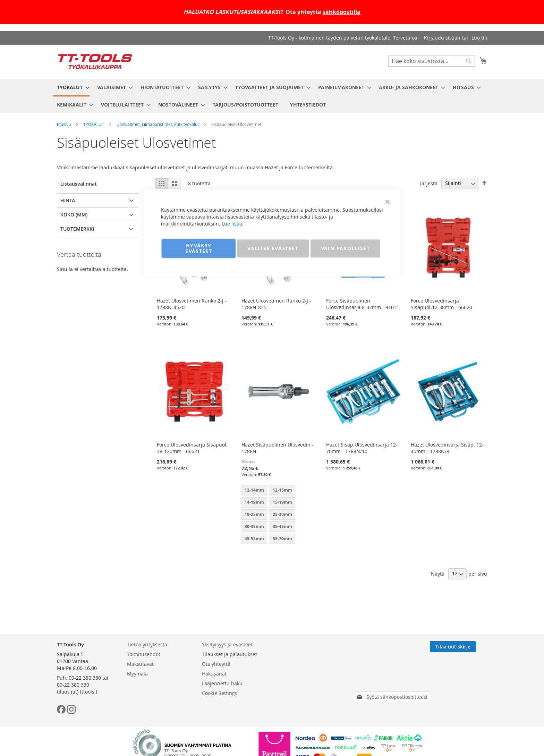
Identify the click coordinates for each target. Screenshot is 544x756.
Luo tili (479, 38)
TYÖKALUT (94, 124)
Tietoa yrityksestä (147, 644)
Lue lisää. (233, 224)
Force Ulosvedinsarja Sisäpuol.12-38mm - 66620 (441, 304)
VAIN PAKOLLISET (345, 248)
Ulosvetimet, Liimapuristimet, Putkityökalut (158, 124)
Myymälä (137, 674)
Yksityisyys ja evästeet (227, 644)
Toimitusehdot (144, 654)
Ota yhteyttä (216, 664)
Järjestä (429, 183)
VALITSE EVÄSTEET (273, 248)
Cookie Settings (220, 693)
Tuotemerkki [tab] (77, 229)
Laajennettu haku (222, 683)
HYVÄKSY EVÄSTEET (199, 248)
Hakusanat (214, 674)
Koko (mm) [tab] (74, 215)
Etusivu (64, 124)
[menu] (272, 96)
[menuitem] (71, 88)
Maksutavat (140, 664)
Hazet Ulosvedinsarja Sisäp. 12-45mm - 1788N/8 (447, 448)
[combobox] (432, 61)
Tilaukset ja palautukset (229, 654)
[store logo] (95, 62)
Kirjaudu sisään (442, 38)
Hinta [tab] (68, 200)
